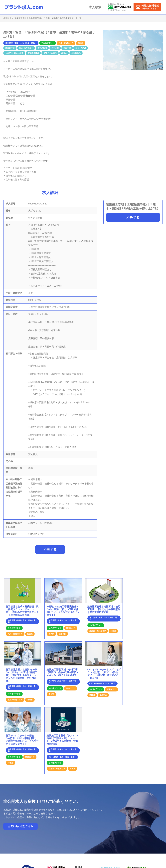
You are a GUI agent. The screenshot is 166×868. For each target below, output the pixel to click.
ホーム (70, 820)
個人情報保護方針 (149, 820)
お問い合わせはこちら (20, 764)
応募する (133, 217)
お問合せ (121, 820)
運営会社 (133, 820)
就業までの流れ (84, 820)
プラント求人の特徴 (104, 820)
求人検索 (98, 7)
